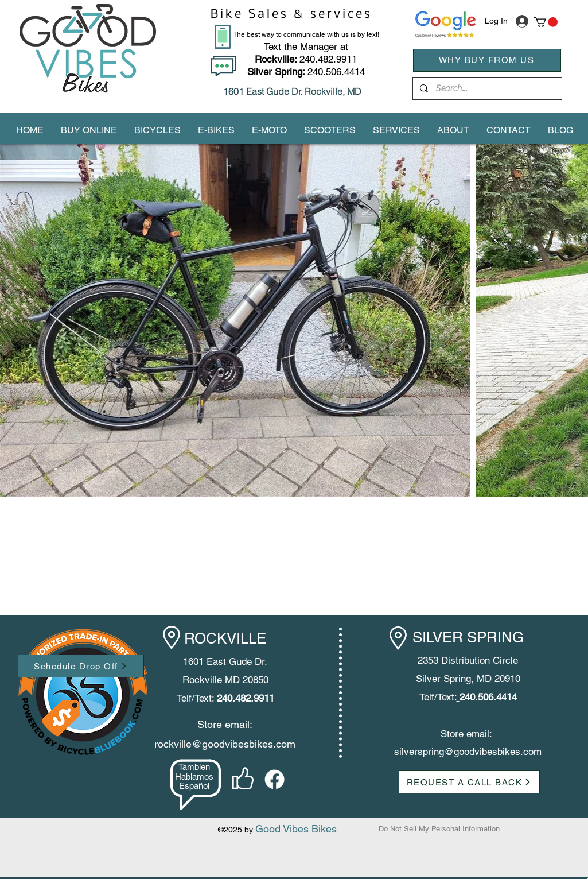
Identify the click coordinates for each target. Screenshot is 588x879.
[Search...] (487, 88)
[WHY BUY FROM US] (487, 60)
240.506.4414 (336, 72)
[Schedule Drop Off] (81, 666)
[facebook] (274, 779)
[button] (546, 22)
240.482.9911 (306, 59)
